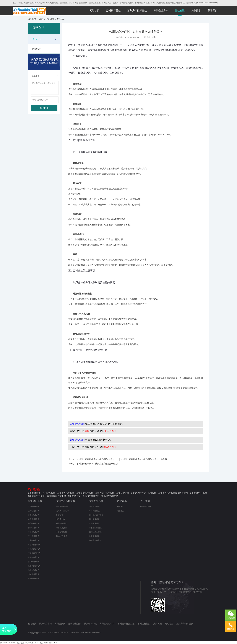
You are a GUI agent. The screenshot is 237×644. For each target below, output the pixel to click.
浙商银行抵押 (33, 562)
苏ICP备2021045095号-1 (91, 633)
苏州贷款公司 (74, 496)
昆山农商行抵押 (34, 566)
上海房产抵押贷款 (185, 624)
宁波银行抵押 (33, 536)
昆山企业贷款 (94, 536)
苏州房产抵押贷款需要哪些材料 (173, 493)
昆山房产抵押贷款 (91, 496)
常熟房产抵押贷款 (110, 496)
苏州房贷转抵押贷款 (105, 493)
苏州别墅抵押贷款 (85, 493)
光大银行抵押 (33, 519)
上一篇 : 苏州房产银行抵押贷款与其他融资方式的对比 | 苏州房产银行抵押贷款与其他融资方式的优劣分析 (118, 459)
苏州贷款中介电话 (198, 493)
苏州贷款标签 (34, 493)
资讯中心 (61, 19)
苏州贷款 (152, 493)
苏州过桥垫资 (144, 624)
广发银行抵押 (33, 540)
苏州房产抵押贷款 (137, 11)
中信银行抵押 (33, 557)
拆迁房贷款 (60, 519)
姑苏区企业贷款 (95, 532)
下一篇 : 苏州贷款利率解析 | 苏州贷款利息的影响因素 (93, 464)
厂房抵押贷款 (61, 532)
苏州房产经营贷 (138, 493)
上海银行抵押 (33, 511)
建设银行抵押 (33, 515)
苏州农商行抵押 (34, 549)
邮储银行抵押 (33, 574)
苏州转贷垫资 (94, 511)
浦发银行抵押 (33, 528)
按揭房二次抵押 (62, 511)
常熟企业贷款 (94, 523)
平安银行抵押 (33, 523)
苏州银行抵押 (33, 532)
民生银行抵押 (33, 579)
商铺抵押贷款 (61, 528)
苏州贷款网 (60, 624)
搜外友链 (157, 624)
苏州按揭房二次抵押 (56, 496)
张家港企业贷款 (95, 528)
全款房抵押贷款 (62, 507)
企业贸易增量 (94, 507)
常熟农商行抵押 (34, 545)
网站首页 (94, 11)
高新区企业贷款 (95, 540)
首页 (41, 19)
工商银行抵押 (33, 507)
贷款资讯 (180, 11)
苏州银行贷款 (113, 11)
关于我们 (213, 11)
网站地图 (169, 624)
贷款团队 (196, 11)
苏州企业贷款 (161, 11)
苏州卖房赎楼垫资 (96, 515)
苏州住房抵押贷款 (36, 496)
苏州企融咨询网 (107, 624)
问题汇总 (37, 49)
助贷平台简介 (146, 507)
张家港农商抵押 (34, 553)
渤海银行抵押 (33, 570)
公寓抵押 (60, 515)
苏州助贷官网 (45, 624)
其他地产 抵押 (62, 536)
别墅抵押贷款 (61, 523)
